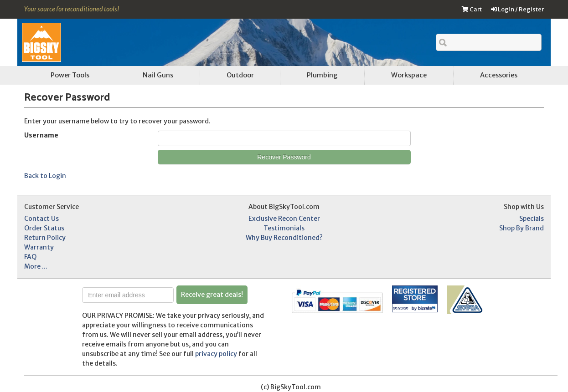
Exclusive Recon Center (284, 219)
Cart (472, 9)
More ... (36, 266)
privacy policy (216, 354)
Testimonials (284, 228)
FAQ (30, 257)
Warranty (39, 247)
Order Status (44, 228)
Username (41, 135)
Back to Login (45, 176)
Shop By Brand (522, 228)
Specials (532, 219)
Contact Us (41, 219)
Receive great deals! (212, 295)
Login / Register (517, 9)
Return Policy (45, 238)
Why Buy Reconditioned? (284, 238)
